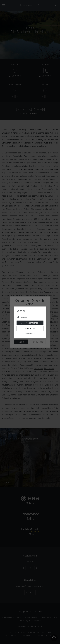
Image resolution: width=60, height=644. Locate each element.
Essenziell (23, 317)
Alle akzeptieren (30, 323)
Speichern (30, 329)
